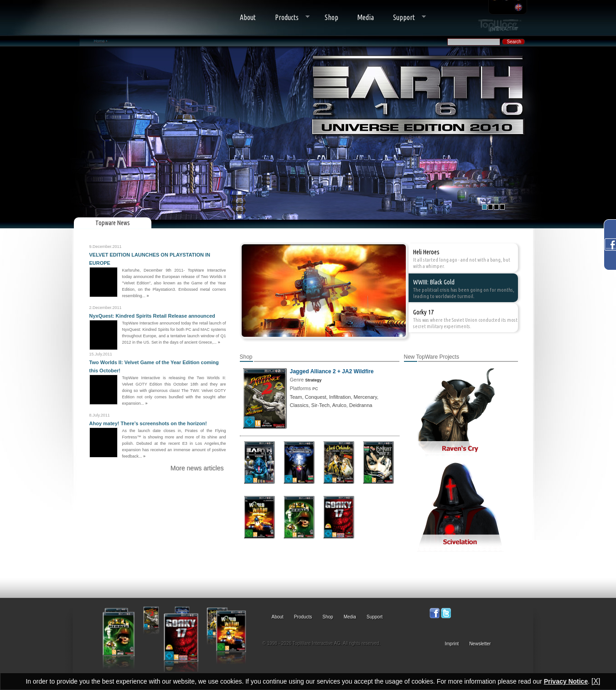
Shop (331, 17)
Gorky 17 (423, 312)
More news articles (197, 468)
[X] (596, 681)
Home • (101, 41)
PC (315, 389)
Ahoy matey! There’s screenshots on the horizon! (148, 423)
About (248, 17)
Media (365, 17)
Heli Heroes (426, 252)
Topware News (113, 223)
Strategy (313, 380)
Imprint (452, 644)
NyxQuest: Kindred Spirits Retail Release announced (152, 316)
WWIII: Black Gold (434, 282)
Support (405, 18)
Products (287, 18)
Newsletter (480, 644)
